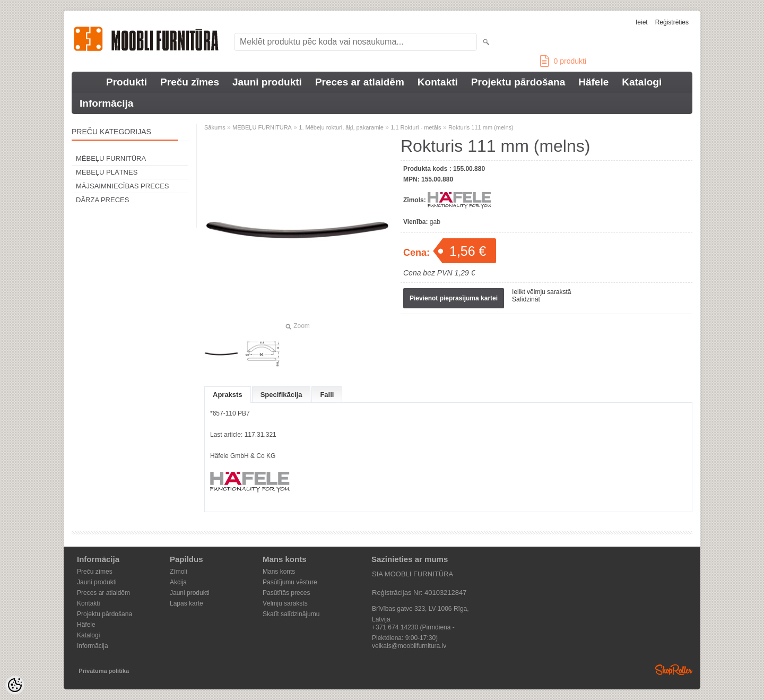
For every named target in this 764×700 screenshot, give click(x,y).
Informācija (106, 103)
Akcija (178, 582)
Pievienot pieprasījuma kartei (454, 298)
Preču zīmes (190, 82)
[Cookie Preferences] (15, 685)
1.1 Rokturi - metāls (416, 127)
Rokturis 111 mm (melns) (481, 127)
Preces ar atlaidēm (360, 82)
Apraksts (228, 395)
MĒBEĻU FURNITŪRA (111, 158)
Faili (327, 395)
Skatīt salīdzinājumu (291, 614)
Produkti (127, 82)
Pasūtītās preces (286, 593)
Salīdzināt (526, 299)
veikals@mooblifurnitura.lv (409, 646)
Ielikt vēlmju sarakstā (541, 292)
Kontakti (438, 82)
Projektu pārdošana (518, 82)
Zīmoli (179, 572)
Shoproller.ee (674, 670)
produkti (563, 61)
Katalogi (642, 82)
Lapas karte (186, 603)
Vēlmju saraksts (285, 603)
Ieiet (642, 22)
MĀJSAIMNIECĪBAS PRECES (123, 186)
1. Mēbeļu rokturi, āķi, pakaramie (341, 127)
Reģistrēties (672, 22)
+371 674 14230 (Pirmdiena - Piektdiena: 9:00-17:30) (413, 628)
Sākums (215, 127)
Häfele (593, 82)
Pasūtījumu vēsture (290, 582)
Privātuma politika (104, 671)
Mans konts (279, 572)
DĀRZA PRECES (102, 200)
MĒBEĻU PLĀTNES (107, 172)
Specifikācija (281, 395)
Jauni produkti (267, 82)
